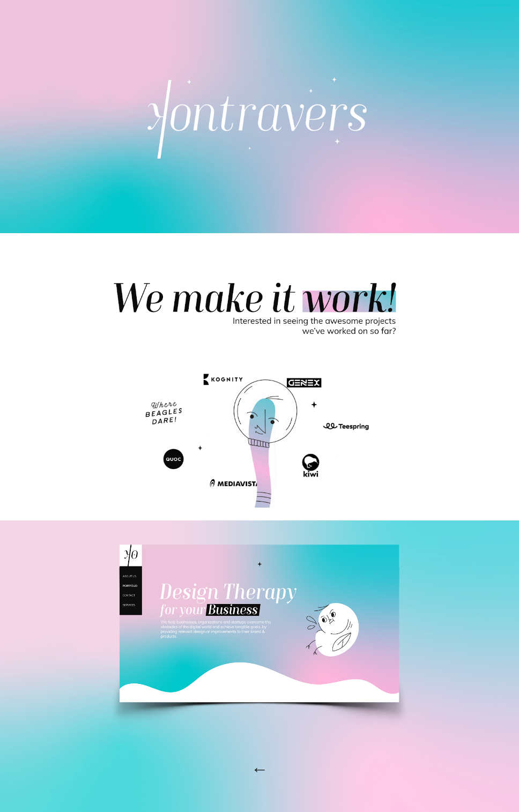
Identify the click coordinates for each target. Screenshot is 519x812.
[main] (260, 764)
